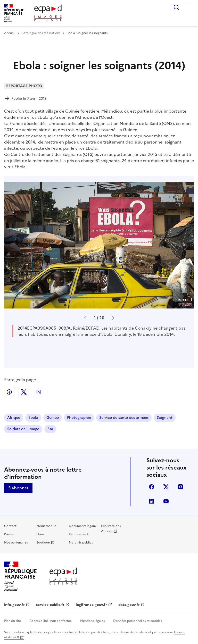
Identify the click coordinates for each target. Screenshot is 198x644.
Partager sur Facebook (9, 392)
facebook (152, 487)
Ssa (50, 429)
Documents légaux (83, 526)
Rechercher (176, 7)
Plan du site (13, 621)
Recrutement (79, 534)
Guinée (53, 418)
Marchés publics (81, 542)
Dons (40, 534)
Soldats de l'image (23, 429)
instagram (180, 487)
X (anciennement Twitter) (166, 487)
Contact (10, 526)
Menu (191, 7)
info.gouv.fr (14, 605)
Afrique (14, 418)
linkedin (152, 501)
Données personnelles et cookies (138, 621)
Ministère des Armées (111, 529)
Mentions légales (92, 621)
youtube (166, 501)
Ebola (33, 418)
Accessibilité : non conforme (51, 621)
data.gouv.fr (129, 605)
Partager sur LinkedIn (38, 392)
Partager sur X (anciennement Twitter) (24, 392)
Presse (9, 534)
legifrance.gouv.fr (91, 605)
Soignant (165, 418)
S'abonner (18, 488)
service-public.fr (50, 605)
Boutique (43, 542)
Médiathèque (46, 526)
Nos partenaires (16, 542)
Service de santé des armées (124, 418)
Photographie (79, 418)
